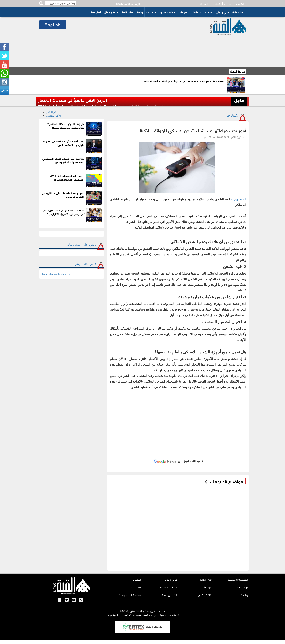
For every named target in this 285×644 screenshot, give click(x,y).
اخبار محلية (238, 12)
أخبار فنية (96, 12)
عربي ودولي (222, 12)
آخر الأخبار (52, 112)
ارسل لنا (204, 4)
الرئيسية (240, 4)
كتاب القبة (127, 12)
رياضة (140, 12)
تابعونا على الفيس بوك (82, 244)
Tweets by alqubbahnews (56, 274)
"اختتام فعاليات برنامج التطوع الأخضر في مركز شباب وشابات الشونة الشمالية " (183, 81)
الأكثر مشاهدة (53, 116)
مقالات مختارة (167, 12)
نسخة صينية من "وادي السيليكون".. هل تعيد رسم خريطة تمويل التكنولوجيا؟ (63, 212)
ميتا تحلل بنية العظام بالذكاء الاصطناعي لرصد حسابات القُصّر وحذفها (63, 160)
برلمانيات (196, 12)
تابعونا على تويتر (86, 264)
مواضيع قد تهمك (227, 481)
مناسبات (151, 12)
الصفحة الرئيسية (238, 580)
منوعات (183, 12)
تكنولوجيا (232, 115)
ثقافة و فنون (205, 596)
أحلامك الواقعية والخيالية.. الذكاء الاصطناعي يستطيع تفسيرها (67, 177)
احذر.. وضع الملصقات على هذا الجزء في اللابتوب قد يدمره (63, 195)
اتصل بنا (216, 4)
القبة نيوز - (238, 199)
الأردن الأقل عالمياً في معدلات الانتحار (72, 101)
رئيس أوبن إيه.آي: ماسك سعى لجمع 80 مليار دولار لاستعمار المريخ (63, 143)
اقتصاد (209, 12)
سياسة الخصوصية (130, 596)
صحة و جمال (111, 12)
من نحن (228, 4)
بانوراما (208, 588)
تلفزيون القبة (169, 596)
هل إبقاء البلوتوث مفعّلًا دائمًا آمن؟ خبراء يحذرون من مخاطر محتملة (66, 126)
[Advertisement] (134, 42)
